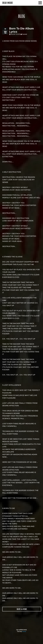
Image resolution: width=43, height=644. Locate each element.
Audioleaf (24, 631)
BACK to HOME (22, 609)
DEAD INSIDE (8, 3)
